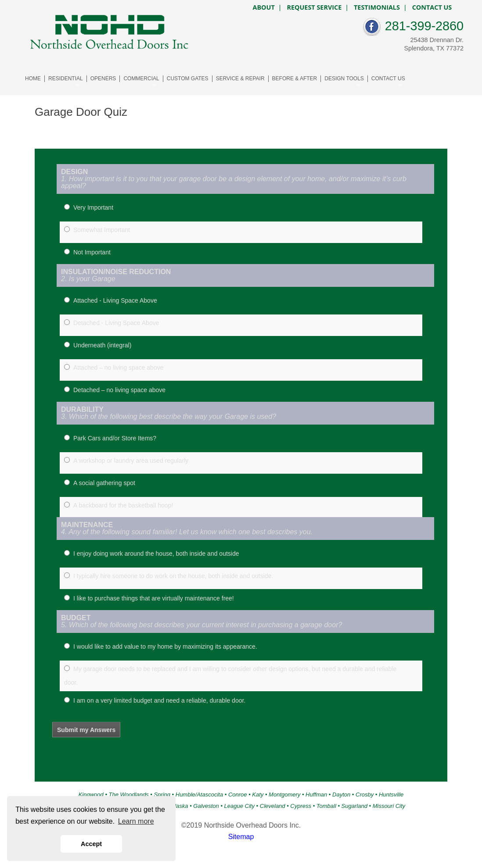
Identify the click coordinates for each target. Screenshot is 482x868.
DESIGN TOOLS (344, 79)
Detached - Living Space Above (116, 323)
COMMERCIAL (141, 79)
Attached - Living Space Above (115, 300)
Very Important (93, 207)
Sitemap (241, 837)
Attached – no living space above (118, 368)
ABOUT (263, 7)
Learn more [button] (136, 821)
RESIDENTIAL (66, 79)
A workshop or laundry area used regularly (131, 461)
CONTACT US (388, 79)
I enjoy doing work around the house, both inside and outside (156, 554)
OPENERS (103, 79)
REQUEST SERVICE (314, 7)
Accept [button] (91, 844)
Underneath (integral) (102, 345)
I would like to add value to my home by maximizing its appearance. (165, 647)
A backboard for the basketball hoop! (123, 505)
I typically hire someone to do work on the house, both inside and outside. (173, 576)
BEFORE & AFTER (295, 79)
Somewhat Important (102, 230)
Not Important (92, 252)
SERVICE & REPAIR (240, 79)
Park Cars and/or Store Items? (115, 438)
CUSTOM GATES (188, 79)
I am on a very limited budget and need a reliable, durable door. (159, 700)
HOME (33, 79)
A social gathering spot (104, 483)
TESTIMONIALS (377, 7)
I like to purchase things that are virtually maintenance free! (154, 598)
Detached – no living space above (119, 390)
